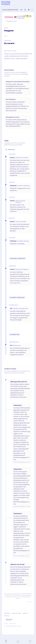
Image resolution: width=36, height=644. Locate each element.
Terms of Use (13, 623)
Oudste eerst (10, 150)
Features (25, 613)
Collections (7, 613)
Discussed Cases (16, 613)
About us (7, 616)
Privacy (6, 623)
